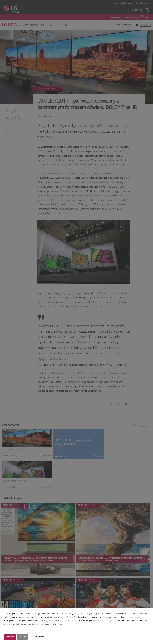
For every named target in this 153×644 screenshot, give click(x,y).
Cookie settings (38, 637)
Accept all (10, 637)
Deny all (23, 637)
